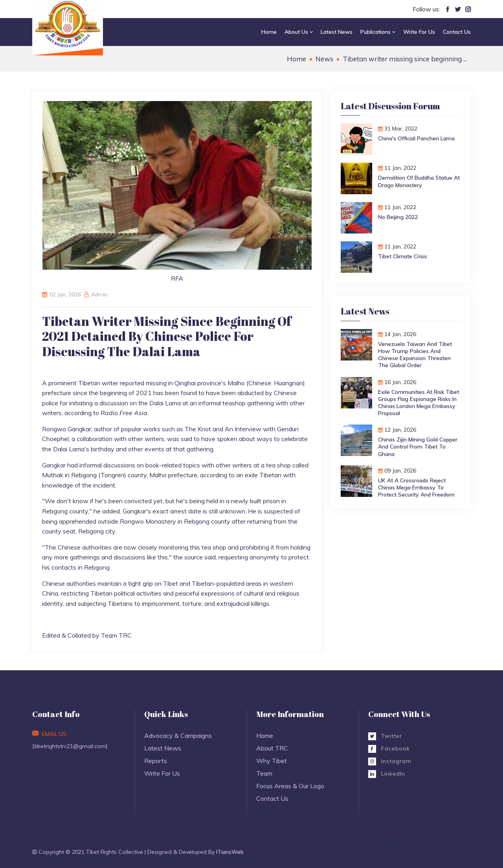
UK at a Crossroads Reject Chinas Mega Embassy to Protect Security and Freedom (416, 487)
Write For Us (419, 32)
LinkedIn (387, 774)
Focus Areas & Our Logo (290, 786)
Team (264, 773)
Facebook (389, 748)
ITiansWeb (230, 852)
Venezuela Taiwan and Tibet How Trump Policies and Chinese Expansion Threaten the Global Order (415, 355)
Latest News (337, 32)
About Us (299, 32)
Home (269, 32)
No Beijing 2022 (398, 217)
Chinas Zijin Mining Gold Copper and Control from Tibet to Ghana (418, 447)
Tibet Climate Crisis (403, 256)
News (324, 59)
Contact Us (457, 32)
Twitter (385, 736)
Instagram (390, 761)
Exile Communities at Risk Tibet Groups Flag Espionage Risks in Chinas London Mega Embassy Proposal (419, 403)
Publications (378, 32)
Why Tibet (272, 761)
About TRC (272, 748)
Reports (156, 761)
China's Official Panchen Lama (416, 138)
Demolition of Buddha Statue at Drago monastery (419, 181)
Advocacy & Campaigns (178, 736)
